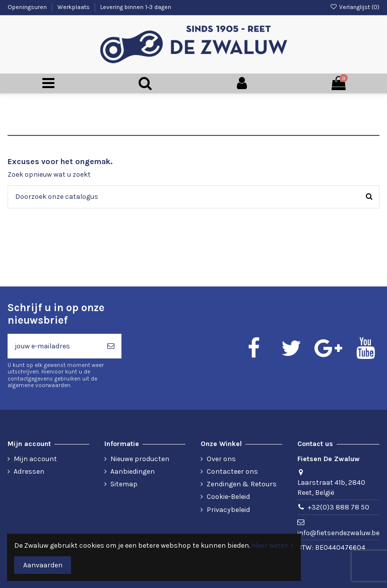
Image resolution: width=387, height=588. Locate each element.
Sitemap (124, 484)
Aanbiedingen (133, 471)
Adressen (29, 471)
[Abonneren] (111, 346)
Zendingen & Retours (242, 484)
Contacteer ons (232, 471)
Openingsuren (28, 7)
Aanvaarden (43, 565)
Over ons (221, 459)
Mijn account (35, 459)
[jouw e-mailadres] (54, 346)
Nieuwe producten (140, 459)
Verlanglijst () (355, 7)
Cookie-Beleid (228, 497)
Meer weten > (273, 545)
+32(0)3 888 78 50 (339, 507)
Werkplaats (74, 7)
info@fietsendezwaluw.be (338, 533)
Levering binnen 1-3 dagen (136, 7)
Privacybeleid (228, 510)
